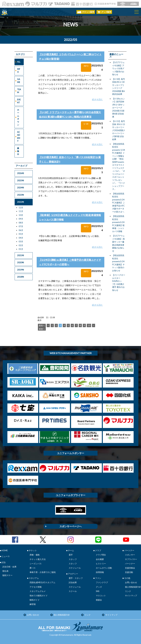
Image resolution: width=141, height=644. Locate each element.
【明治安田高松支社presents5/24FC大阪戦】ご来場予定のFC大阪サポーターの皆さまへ (118, 203)
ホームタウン (18, 117)
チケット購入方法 (38, 559)
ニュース (6, 556)
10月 (21, 215)
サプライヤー (131, 559)
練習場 (33, 604)
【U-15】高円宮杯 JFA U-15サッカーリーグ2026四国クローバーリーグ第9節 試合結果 (119, 130)
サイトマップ (131, 596)
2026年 (21, 173)
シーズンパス (36, 564)
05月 (21, 234)
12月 (21, 208)
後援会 (99, 600)
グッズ (99, 587)
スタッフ (73, 559)
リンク (128, 591)
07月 (21, 226)
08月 (21, 223)
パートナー (130, 564)
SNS (98, 591)
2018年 (21, 277)
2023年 (21, 195)
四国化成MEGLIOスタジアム (42, 582)
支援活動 (129, 572)
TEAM (19, 91)
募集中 (18, 151)
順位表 (5, 571)
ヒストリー (101, 564)
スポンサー (130, 555)
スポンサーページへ (71, 526)
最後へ (42, 329)
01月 (21, 249)
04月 (21, 238)
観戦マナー (7, 575)
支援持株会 (130, 568)
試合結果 (73, 582)
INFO (19, 71)
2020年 (21, 262)
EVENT (19, 101)
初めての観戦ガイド (39, 596)
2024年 (21, 188)
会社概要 (100, 559)
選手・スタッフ (76, 578)
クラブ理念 (101, 555)
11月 (21, 211)
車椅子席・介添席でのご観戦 (43, 572)
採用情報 (100, 572)
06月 (21, 230)
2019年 (21, 270)
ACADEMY (19, 137)
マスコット (101, 596)
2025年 (21, 180)
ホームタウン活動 (104, 568)
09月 (21, 219)
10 (89, 325)
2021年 (21, 255)
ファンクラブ (102, 582)
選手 (71, 555)
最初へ (42, 325)
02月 (21, 245)
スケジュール (75, 568)
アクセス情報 (36, 587)
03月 (21, 241)
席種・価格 (35, 555)
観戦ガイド (35, 600)
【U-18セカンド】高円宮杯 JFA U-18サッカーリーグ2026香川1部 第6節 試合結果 (119, 108)
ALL (19, 62)
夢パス (33, 568)
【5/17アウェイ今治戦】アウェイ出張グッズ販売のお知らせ (118, 68)
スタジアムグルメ (38, 591)
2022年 (21, 202)
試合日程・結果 (9, 567)
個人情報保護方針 (133, 587)
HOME (5, 550)
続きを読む (97, 99)
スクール (73, 591)
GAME (19, 81)
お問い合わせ (131, 582)
